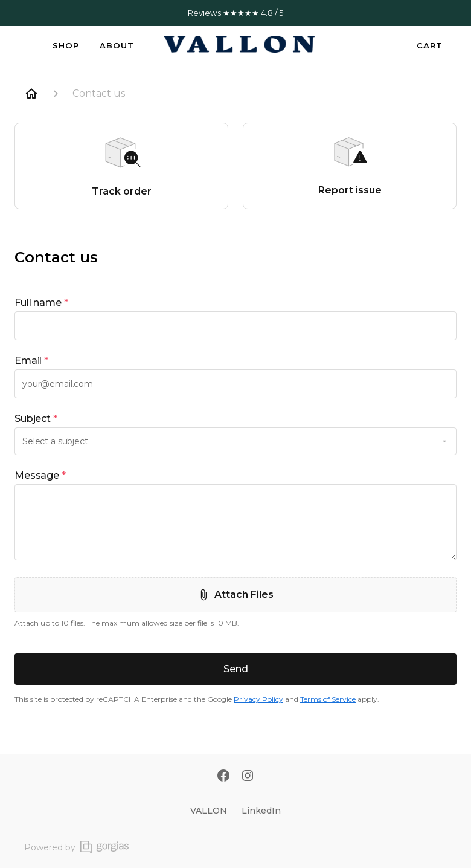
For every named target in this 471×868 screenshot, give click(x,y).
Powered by (76, 847)
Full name (41, 303)
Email (31, 361)
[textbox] (235, 326)
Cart (430, 45)
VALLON (209, 811)
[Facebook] (223, 777)
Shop (66, 45)
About (117, 45)
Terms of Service (328, 699)
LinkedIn (261, 811)
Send (236, 669)
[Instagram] (248, 777)
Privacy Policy (258, 699)
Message (40, 476)
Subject (36, 419)
